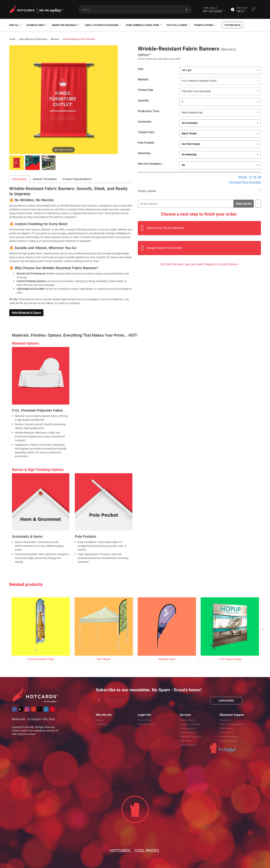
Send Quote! (243, 204)
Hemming (144, 153)
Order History (226, 728)
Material (143, 79)
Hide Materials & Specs (26, 313)
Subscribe (226, 701)
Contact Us (225, 720)
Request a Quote (228, 741)
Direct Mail (185, 741)
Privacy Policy (145, 720)
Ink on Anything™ (188, 728)
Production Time (148, 111)
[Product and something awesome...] (135, 9)
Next (263, 629)
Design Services (188, 732)
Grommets (145, 122)
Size (141, 69)
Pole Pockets (146, 143)
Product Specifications (77, 179)
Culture (99, 720)
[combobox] (220, 70)
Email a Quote (147, 191)
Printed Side (146, 90)
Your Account (226, 732)
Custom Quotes (188, 720)
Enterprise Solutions (190, 724)
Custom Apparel (188, 745)
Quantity (143, 100)
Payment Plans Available (245, 182)
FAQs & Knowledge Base (232, 724)
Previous (7, 629)
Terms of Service (146, 724)
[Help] (163, 164)
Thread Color (146, 132)
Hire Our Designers (151, 164)
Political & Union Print (191, 736)
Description (20, 179)
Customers (101, 724)
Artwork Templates (45, 179)
